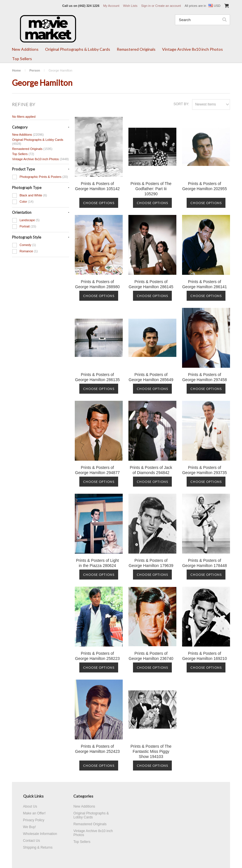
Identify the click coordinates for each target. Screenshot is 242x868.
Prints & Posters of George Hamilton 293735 (204, 470)
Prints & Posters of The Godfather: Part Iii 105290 (151, 189)
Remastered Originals (136, 49)
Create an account (168, 6)
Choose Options (99, 203)
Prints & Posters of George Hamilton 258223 (97, 656)
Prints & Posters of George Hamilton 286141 (204, 284)
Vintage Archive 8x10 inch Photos (192, 49)
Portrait (24, 227)
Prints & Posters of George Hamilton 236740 (151, 656)
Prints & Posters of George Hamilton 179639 (151, 563)
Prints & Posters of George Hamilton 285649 (151, 377)
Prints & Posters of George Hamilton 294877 (97, 470)
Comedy (24, 245)
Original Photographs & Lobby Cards (78, 49)
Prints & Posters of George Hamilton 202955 (204, 186)
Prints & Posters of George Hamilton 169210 (204, 656)
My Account (111, 6)
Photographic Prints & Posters (40, 177)
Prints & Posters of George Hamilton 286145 (151, 284)
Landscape (26, 220)
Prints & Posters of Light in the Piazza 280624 (97, 563)
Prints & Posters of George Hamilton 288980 (97, 284)
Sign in (146, 6)
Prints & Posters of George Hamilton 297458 (204, 377)
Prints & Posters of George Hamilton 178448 (204, 563)
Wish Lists (130, 6)
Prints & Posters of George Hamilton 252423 (97, 749)
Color (23, 202)
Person (35, 70)
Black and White (29, 196)
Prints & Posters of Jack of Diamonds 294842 (151, 470)
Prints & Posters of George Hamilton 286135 (97, 377)
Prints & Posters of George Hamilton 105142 (97, 186)
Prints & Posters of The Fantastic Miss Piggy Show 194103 (151, 751)
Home (16, 70)
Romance (25, 251)
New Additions (25, 49)
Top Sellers (22, 59)
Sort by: (181, 104)
